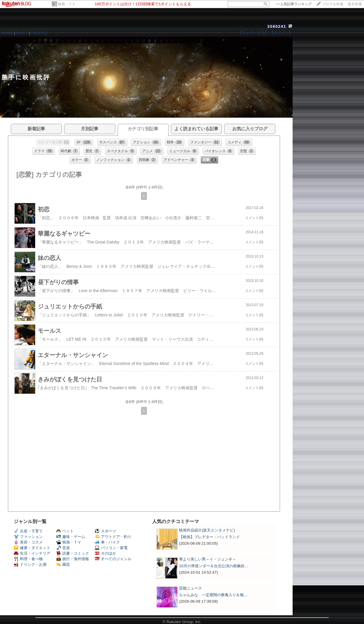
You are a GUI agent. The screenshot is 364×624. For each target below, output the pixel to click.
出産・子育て (28, 531)
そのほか (105, 553)
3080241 (277, 26)
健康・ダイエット (32, 548)
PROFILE (39, 33)
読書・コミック (73, 553)
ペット (65, 531)
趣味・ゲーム (71, 537)
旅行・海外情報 (73, 559)
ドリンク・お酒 (30, 564)
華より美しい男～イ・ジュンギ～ (208, 559)
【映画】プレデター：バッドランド (210, 537)
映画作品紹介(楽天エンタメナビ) (207, 530)
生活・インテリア (32, 553)
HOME (7, 33)
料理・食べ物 (28, 559)
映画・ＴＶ (67, 4)
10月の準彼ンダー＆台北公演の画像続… (214, 566)
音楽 (63, 548)
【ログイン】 (281, 33)
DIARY (22, 33)
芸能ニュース (190, 588)
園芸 (63, 564)
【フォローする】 (253, 33)
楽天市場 (355, 4)
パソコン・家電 (111, 548)
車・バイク (107, 542)
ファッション (28, 537)
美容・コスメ (28, 542)
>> (294, 4)
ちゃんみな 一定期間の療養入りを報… (213, 595)
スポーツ (105, 531)
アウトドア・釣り (113, 537)
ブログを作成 (333, 4)
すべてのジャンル (113, 559)
